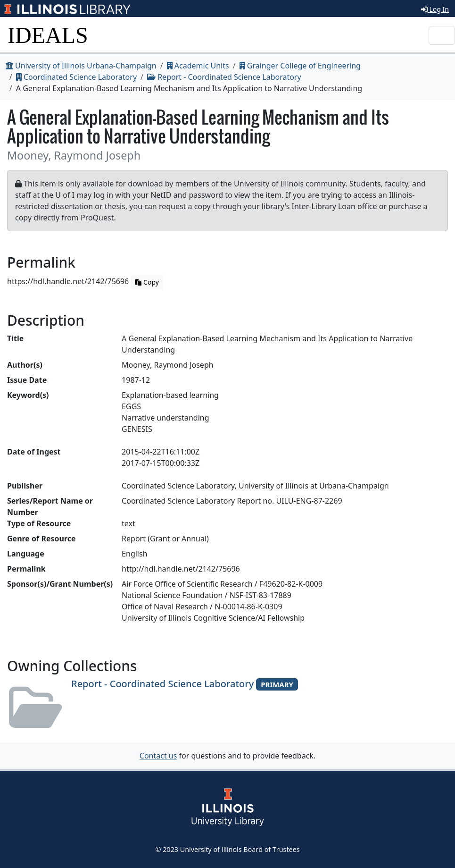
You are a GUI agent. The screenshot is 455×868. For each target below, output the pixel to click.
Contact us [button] (158, 756)
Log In (435, 9)
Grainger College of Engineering (300, 66)
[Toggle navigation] (442, 35)
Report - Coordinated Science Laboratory (224, 77)
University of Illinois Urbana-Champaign (81, 66)
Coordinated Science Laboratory (76, 77)
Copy (147, 282)
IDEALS (48, 35)
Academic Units (198, 66)
